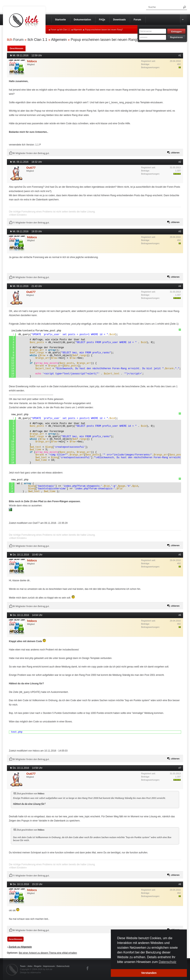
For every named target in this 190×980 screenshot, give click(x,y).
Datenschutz (63, 966)
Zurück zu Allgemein (20, 947)
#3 (180, 231)
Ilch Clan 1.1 (65, 30)
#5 (180, 555)
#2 (180, 162)
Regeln (38, 966)
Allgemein (78, 30)
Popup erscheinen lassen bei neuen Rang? (104, 30)
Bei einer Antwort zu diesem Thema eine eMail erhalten (48, 953)
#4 (180, 286)
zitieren (175, 152)
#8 (180, 884)
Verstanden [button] (149, 973)
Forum (54, 30)
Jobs (30, 966)
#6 (180, 615)
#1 (180, 55)
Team (23, 966)
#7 (180, 768)
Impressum (49, 966)
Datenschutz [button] (168, 962)
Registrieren (176, 37)
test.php (17, 732)
